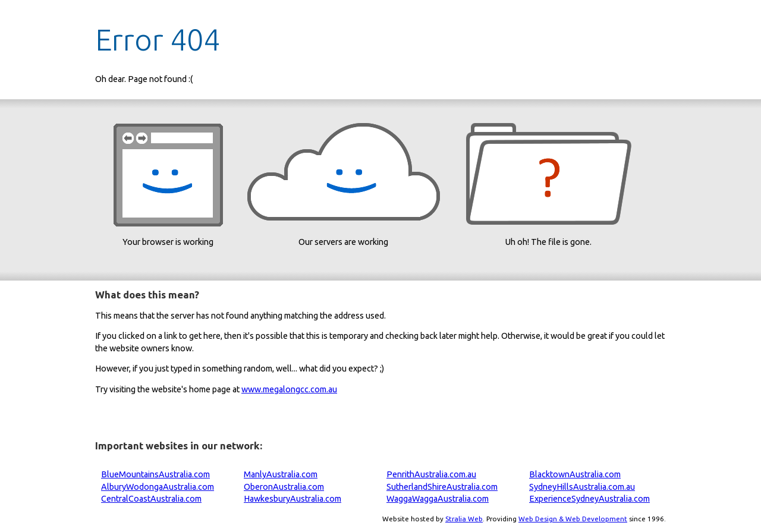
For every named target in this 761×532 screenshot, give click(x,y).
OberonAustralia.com (284, 487)
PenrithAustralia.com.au (431, 474)
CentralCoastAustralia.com (151, 499)
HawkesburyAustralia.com (293, 499)
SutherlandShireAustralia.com (442, 487)
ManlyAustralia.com (281, 474)
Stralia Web (464, 519)
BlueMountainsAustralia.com (155, 474)
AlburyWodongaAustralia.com (158, 487)
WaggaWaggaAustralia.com (438, 499)
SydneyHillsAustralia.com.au (582, 487)
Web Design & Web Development (573, 519)
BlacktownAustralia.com (575, 474)
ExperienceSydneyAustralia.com (589, 499)
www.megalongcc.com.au (289, 389)
